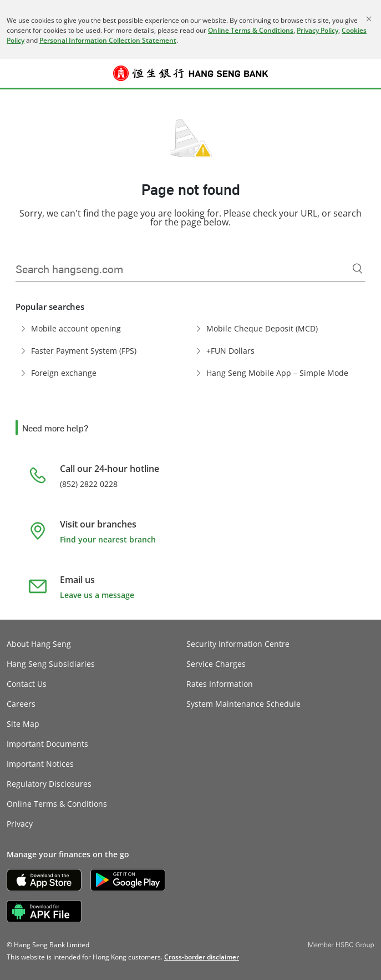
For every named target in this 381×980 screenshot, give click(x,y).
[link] (202, 957)
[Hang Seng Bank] (191, 73)
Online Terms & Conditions (251, 30)
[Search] (358, 269)
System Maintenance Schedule (243, 704)
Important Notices (40, 764)
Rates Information (220, 684)
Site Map (23, 724)
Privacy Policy (317, 30)
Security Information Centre (238, 644)
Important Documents (47, 744)
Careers (21, 704)
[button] (14, 73)
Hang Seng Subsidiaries (51, 664)
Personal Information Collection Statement (108, 40)
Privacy (20, 824)
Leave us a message (97, 595)
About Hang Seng (39, 644)
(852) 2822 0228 (89, 484)
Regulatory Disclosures (49, 784)
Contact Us (27, 684)
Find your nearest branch (108, 539)
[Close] (369, 19)
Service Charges (216, 664)
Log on (367, 80)
